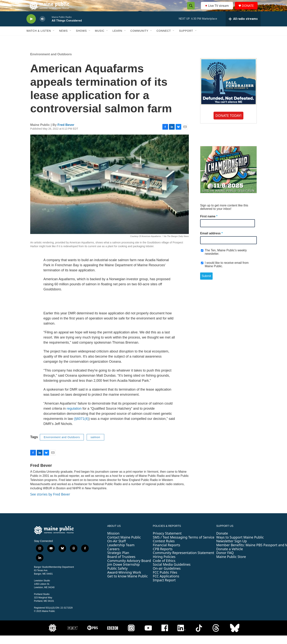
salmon (95, 446)
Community (139, 39)
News (63, 39)
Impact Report (164, 589)
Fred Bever (66, 133)
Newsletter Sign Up (231, 549)
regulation (74, 417)
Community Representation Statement (183, 561)
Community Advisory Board (129, 569)
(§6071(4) (81, 427)
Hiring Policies (164, 565)
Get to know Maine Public (128, 585)
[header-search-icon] (190, 10)
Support (186, 39)
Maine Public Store (231, 565)
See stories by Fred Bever (50, 503)
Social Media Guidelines (172, 573)
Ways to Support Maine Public (240, 546)
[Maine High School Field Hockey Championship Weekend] (228, 178)
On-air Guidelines (167, 577)
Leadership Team (121, 553)
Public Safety (117, 577)
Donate (222, 542)
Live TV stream (217, 10)
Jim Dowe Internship (123, 573)
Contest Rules (164, 549)
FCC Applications (166, 585)
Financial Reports (166, 553)
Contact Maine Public (124, 546)
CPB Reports (163, 557)
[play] (31, 27)
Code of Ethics (164, 569)
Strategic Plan (118, 561)
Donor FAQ (225, 561)
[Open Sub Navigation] (54, 39)
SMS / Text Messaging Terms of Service (184, 546)
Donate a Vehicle (230, 557)
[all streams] (243, 27)
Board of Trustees (121, 565)
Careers (113, 557)
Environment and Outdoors (51, 63)
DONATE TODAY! (228, 124)
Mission (113, 542)
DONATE (250, 10)
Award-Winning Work (124, 581)
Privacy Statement (167, 542)
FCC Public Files (165, 581)
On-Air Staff (116, 549)
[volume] (42, 27)
